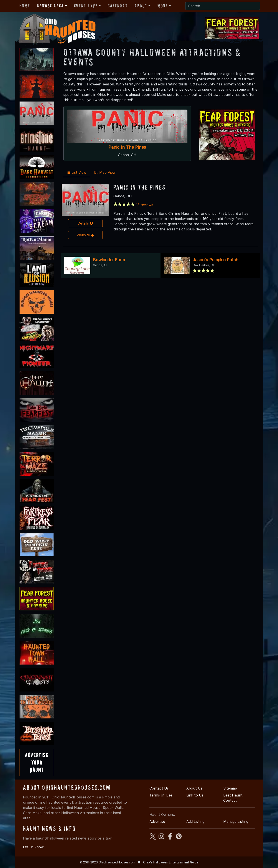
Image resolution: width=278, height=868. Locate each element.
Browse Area (50, 6)
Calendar (118, 6)
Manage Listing (236, 821)
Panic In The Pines (127, 147)
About (141, 6)
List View (77, 172)
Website (85, 235)
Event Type (86, 6)
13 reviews (145, 205)
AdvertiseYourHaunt (37, 762)
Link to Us (195, 795)
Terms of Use (161, 795)
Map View (105, 172)
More (163, 6)
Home (25, 6)
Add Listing (195, 821)
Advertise (157, 821)
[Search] (223, 6)
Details (85, 223)
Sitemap (230, 788)
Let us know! (34, 847)
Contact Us (159, 788)
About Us (194, 788)
